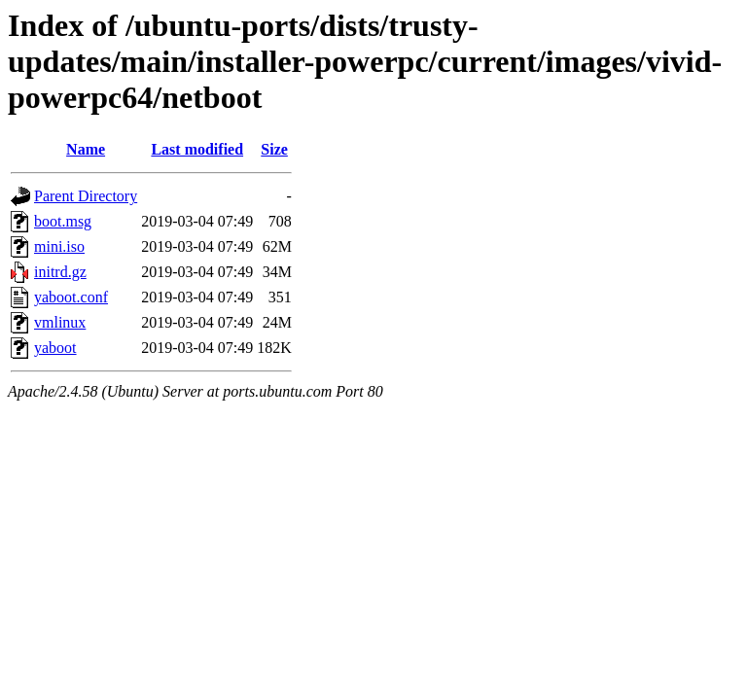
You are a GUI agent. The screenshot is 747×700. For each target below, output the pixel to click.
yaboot (55, 348)
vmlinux (60, 322)
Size (274, 149)
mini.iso (59, 246)
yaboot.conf (71, 297)
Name (86, 149)
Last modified (197, 149)
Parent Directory (86, 196)
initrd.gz (60, 272)
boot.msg (63, 221)
